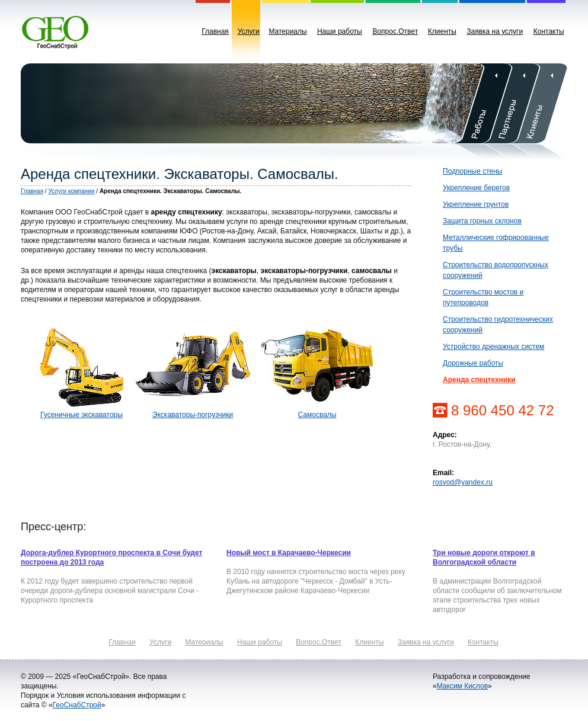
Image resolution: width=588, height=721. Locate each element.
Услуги (249, 31)
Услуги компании (71, 191)
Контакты (549, 31)
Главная (215, 31)
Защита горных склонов (482, 221)
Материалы (287, 31)
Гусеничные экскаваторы (82, 415)
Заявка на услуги (495, 31)
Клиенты (442, 31)
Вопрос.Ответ (395, 31)
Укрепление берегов (476, 188)
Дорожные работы (473, 363)
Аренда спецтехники (479, 380)
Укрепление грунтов (476, 204)
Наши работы (340, 31)
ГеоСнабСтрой (77, 705)
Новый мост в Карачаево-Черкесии (289, 553)
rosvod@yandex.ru (463, 482)
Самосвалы (317, 415)
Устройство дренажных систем (493, 347)
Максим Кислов (462, 686)
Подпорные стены (472, 171)
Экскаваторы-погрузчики (193, 415)
